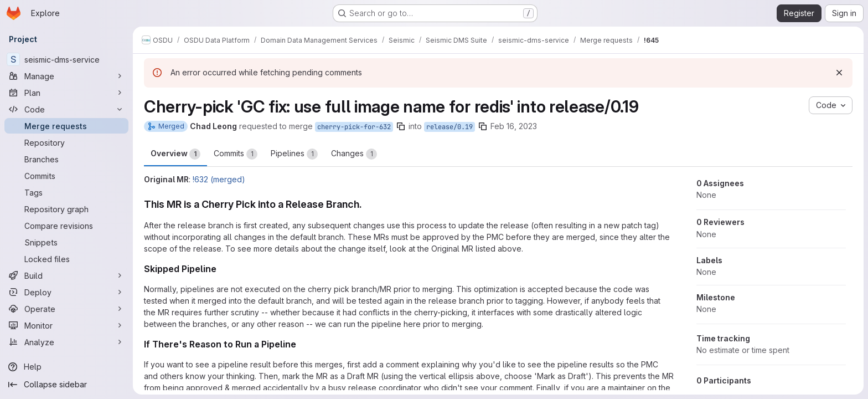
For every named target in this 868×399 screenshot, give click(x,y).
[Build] (66, 275)
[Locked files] (66, 259)
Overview (175, 154)
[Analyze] (66, 342)
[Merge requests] (66, 126)
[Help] (66, 367)
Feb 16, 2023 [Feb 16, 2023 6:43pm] (514, 126)
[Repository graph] (66, 209)
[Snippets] (66, 242)
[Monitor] (66, 325)
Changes (354, 154)
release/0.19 (449, 127)
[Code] (66, 109)
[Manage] (66, 76)
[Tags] (66, 192)
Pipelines (294, 154)
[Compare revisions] (66, 226)
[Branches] (66, 159)
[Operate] (66, 309)
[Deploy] (66, 292)
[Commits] (66, 176)
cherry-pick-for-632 (354, 127)
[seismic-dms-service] (66, 59)
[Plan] (66, 93)
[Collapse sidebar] (66, 385)
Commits (236, 154)
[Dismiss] (839, 73)
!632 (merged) (219, 179)
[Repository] (66, 142)
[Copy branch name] (401, 126)
